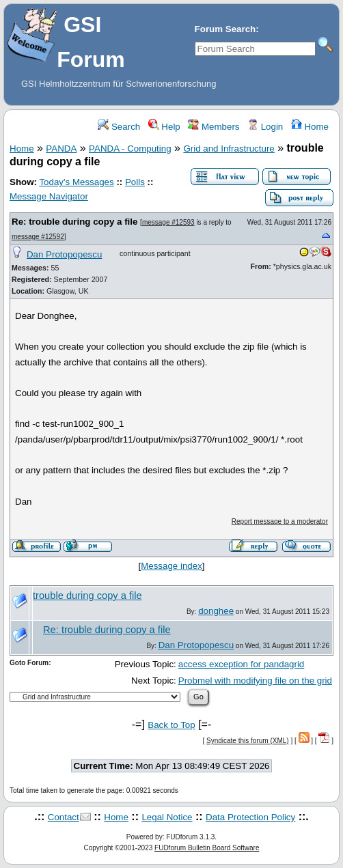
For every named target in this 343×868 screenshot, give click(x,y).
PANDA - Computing (130, 149)
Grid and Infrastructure (229, 149)
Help (164, 127)
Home (310, 127)
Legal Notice (167, 817)
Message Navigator (49, 196)
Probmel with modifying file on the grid (255, 681)
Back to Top (171, 725)
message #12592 (38, 237)
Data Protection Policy (250, 817)
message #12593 (168, 222)
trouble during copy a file (87, 596)
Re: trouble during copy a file (74, 222)
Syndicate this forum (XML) (248, 741)
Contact (64, 817)
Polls (135, 182)
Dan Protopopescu (64, 254)
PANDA (61, 149)
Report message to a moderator (280, 521)
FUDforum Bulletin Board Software (207, 848)
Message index (171, 566)
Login (265, 127)
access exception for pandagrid (242, 664)
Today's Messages (76, 182)
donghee (216, 611)
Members (214, 127)
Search (119, 127)
